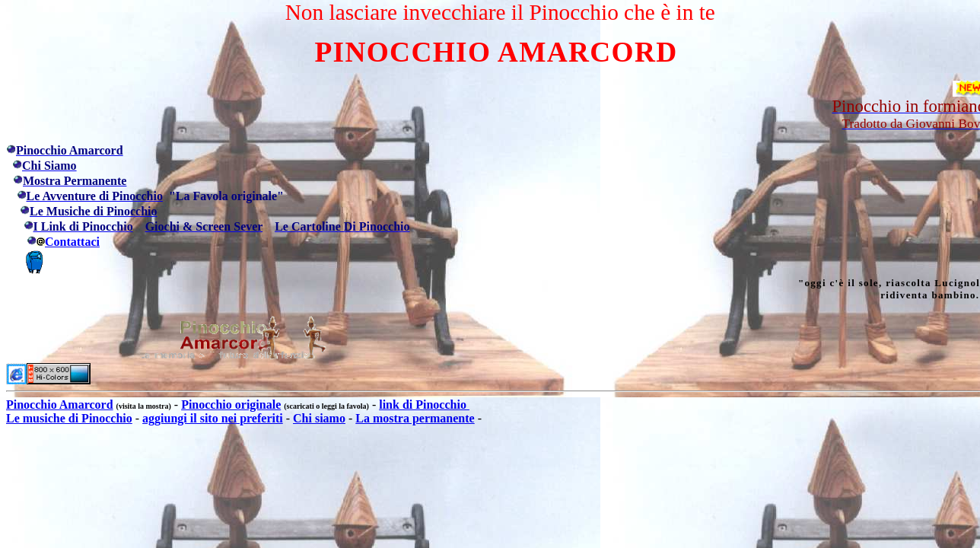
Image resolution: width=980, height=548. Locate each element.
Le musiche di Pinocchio (69, 418)
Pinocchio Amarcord (60, 405)
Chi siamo (319, 418)
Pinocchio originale (231, 405)
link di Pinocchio (424, 405)
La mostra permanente (415, 418)
